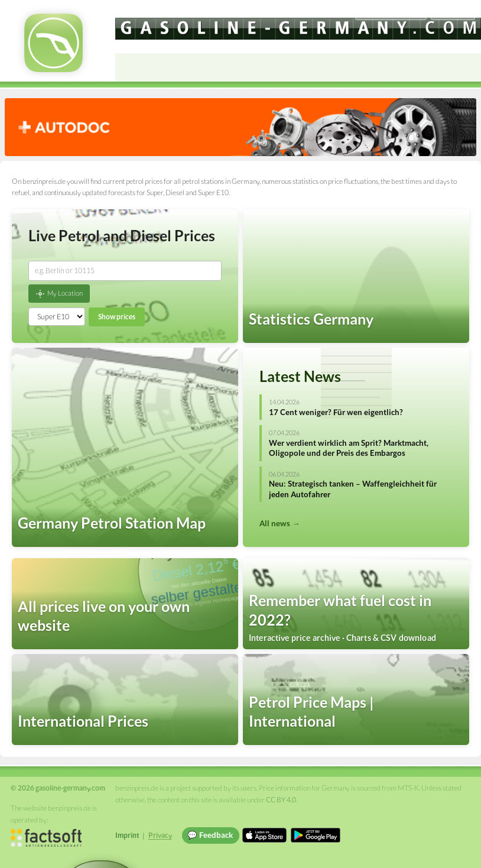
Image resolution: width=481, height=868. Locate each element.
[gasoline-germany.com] (298, 29)
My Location (59, 294)
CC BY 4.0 (281, 800)
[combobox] (125, 271)
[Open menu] (467, 67)
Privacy (160, 835)
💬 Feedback (210, 835)
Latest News (300, 376)
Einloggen (453, 12)
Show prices (117, 317)
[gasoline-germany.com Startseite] (53, 43)
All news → (279, 523)
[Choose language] (391, 12)
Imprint (127, 835)
